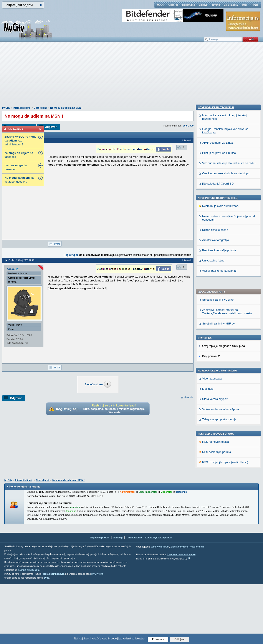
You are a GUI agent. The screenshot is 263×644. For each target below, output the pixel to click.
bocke (11, 269)
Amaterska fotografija (216, 491)
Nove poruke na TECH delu (216, 359)
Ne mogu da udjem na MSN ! (66, 108)
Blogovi (203, 5)
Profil (57, 244)
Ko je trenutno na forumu (25, 546)
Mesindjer (208, 271)
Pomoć (255, 5)
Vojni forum (163, 607)
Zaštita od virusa (179, 607)
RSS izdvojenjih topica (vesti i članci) (225, 344)
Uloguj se (173, 5)
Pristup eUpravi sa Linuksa (219, 404)
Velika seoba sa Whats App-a (221, 291)
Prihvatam (158, 639)
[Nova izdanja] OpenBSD (218, 435)
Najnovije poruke (100, 597)
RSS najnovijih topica (216, 324)
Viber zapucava (212, 260)
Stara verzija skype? (215, 281)
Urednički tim (134, 597)
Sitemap (118, 597)
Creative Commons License (181, 614)
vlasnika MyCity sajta (29, 630)
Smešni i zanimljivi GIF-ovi (219, 206)
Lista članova (231, 5)
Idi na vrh (188, 397)
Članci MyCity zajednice (159, 597)
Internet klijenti (21, 108)
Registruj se (189, 5)
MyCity (161, 5)
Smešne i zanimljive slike (218, 182)
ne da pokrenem (16, 167)
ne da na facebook (19, 155)
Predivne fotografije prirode (219, 502)
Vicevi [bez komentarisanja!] (220, 522)
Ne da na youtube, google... (19, 180)
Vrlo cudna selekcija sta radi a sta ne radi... (229, 414)
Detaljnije (181, 552)
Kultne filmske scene (215, 481)
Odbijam (179, 639)
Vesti (153, 607)
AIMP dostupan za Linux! (218, 394)
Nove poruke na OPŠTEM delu (218, 449)
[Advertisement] (132, 76)
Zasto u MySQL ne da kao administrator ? (21, 141)
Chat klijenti (40, 108)
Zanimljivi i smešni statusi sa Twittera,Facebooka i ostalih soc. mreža (227, 194)
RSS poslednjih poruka (217, 334)
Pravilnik (215, 5)
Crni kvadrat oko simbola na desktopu (226, 425)
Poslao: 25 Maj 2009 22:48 (21, 260)
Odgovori (51, 127)
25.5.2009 (188, 126)
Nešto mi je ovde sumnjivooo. (221, 457)
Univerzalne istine (213, 512)
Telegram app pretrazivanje (219, 301)
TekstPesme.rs (197, 607)
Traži (244, 5)
